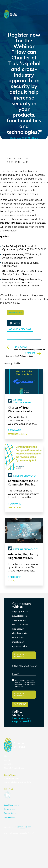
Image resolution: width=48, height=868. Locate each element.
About (7, 760)
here (17, 779)
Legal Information (11, 805)
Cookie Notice (10, 817)
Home (7, 756)
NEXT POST (30, 353)
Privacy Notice (10, 813)
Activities (9, 764)
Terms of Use (10, 809)
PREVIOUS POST (20, 347)
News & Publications (14, 768)
